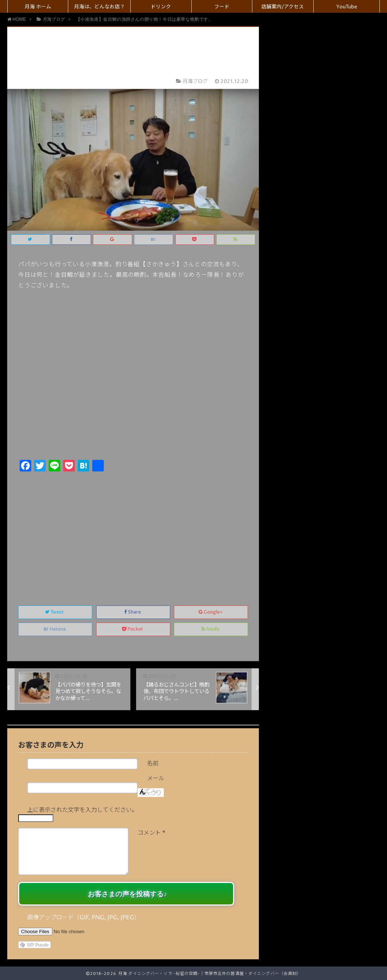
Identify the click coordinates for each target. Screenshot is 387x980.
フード (222, 7)
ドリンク (161, 7)
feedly (211, 629)
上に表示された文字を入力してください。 (82, 810)
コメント (151, 833)
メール (156, 778)
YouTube (347, 7)
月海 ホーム (38, 7)
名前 (153, 764)
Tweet (55, 612)
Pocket (133, 629)
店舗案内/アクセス (283, 7)
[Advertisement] (133, 531)
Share (133, 612)
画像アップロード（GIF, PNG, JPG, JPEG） (83, 918)
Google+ (211, 612)
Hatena (55, 629)
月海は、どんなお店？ (99, 7)
